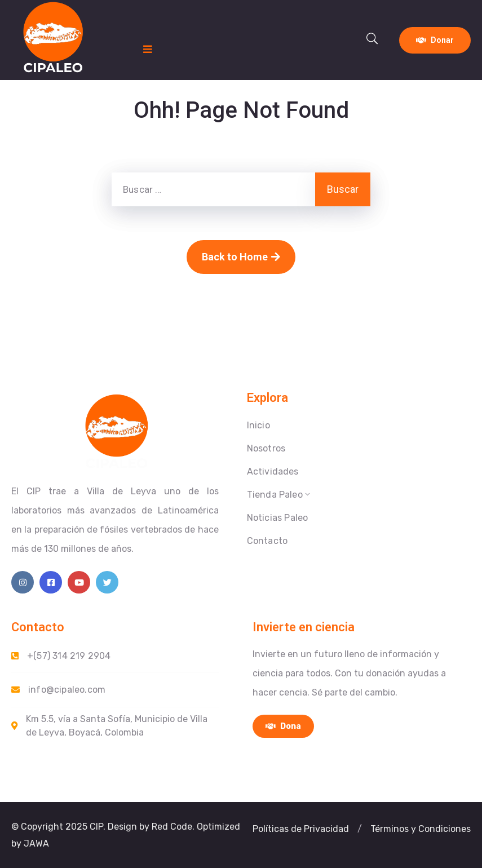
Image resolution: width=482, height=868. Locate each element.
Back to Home (241, 257)
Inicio (258, 425)
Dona (283, 726)
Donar (435, 40)
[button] (301, 829)
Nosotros (266, 448)
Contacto (267, 541)
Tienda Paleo (280, 495)
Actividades (273, 471)
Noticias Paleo (278, 518)
